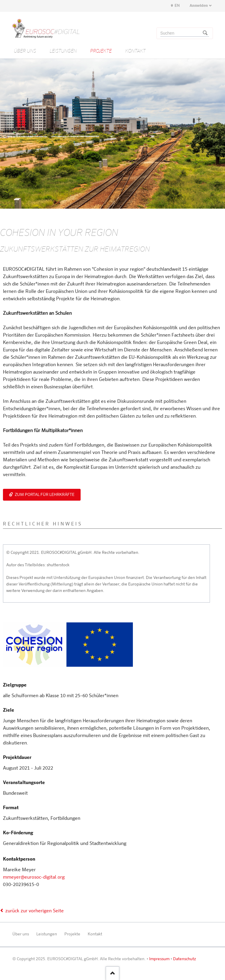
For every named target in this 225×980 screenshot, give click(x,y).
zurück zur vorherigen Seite (35, 911)
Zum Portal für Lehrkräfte (44, 495)
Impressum (159, 959)
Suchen (205, 33)
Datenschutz (185, 959)
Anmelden (199, 6)
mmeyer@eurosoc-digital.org (34, 877)
